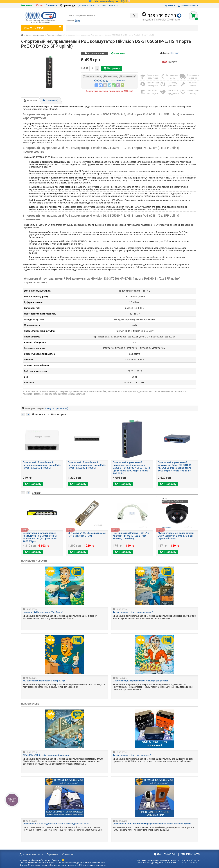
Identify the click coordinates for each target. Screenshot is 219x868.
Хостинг (24, 865)
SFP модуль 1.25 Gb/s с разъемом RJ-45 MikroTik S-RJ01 (87, 534)
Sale (40, 5)
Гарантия (102, 6)
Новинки (52, 5)
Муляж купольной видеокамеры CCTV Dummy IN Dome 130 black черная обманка (176, 536)
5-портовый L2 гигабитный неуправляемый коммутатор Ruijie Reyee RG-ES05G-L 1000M (42, 465)
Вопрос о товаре (93, 76)
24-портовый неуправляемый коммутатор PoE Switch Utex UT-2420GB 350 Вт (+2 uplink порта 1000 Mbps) (40, 537)
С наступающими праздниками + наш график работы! (141, 681)
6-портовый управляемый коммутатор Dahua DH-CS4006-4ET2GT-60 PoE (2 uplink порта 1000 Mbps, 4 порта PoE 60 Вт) (175, 466)
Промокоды (69, 5)
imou (78, 20)
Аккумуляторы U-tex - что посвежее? (132, 755)
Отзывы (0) (50, 100)
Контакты (114, 6)
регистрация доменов (65, 865)
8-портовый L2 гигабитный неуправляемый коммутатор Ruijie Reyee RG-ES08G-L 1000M (87, 465)
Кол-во (85, 68)
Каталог (28, 5)
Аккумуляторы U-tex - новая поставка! (133, 612)
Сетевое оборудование (35, 35)
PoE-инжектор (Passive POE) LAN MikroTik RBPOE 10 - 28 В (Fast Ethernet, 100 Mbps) (131, 536)
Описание (31, 100)
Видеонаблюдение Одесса (46, 860)
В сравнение (127, 76)
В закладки (111, 76)
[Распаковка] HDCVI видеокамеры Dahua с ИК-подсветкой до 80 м (57, 824)
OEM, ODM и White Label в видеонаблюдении (46, 755)
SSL (80, 865)
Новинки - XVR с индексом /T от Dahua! (43, 612)
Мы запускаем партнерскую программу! (44, 681)
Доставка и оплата (87, 6)
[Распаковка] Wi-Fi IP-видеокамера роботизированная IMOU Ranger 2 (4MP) (152, 824)
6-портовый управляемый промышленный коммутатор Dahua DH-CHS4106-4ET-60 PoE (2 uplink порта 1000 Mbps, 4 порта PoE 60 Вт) (131, 468)
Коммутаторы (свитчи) (56, 35)
